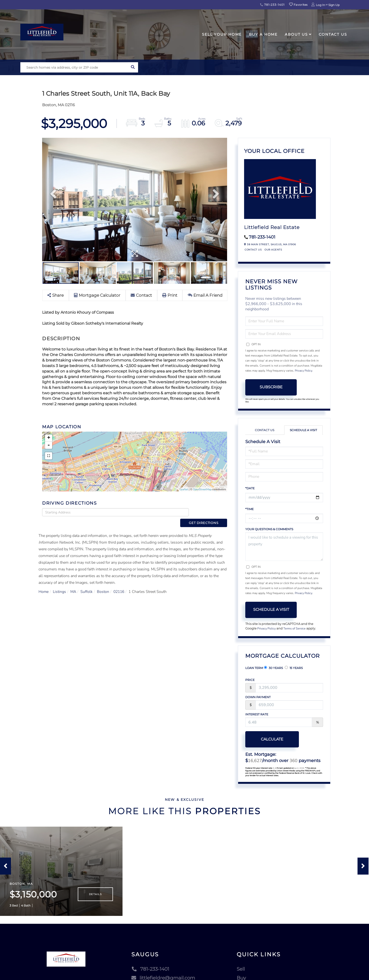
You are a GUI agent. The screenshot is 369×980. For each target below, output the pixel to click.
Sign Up (334, 5)
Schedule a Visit (303, 430)
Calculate (271, 739)
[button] (133, 67)
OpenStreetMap (202, 489)
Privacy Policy (303, 371)
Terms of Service (295, 629)
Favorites (298, 5)
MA (74, 583)
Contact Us (253, 250)
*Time (249, 509)
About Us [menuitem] (296, 34)
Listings (60, 583)
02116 (120, 583)
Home (44, 583)
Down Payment (258, 697)
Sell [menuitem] (241, 973)
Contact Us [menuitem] (333, 34)
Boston (104, 583)
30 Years (273, 668)
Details (95, 898)
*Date (250, 488)
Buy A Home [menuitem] (263, 34)
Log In (320, 5)
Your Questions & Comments (269, 529)
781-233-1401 (272, 5)
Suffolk (87, 583)
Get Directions (209, 512)
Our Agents (273, 250)
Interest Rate (257, 714)
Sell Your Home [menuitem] (222, 34)
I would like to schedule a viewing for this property (284, 547)
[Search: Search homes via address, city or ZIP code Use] (74, 67)
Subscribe (271, 387)
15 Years (294, 668)
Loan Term (254, 668)
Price (250, 680)
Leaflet (184, 489)
